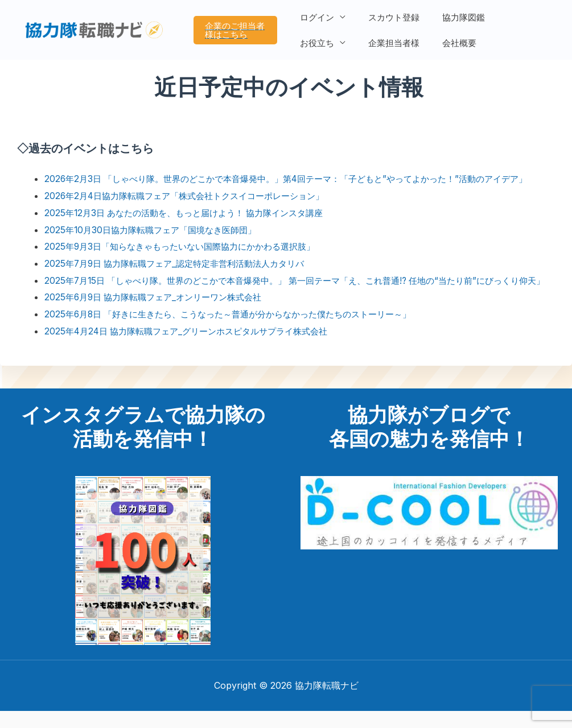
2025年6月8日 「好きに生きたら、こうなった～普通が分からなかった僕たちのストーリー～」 (240, 331)
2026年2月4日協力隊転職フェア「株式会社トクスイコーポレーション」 (193, 196)
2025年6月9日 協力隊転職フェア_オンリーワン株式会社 (160, 314)
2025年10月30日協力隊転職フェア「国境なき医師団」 (156, 230)
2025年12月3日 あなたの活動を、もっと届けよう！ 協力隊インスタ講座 (192, 213)
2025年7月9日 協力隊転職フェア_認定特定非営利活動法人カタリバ (182, 263)
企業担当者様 (328, 38)
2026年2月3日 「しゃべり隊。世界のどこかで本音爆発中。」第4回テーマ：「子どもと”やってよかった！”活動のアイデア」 (301, 179)
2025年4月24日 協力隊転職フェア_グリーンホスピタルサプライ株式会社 (195, 348)
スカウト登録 (391, 22)
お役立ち (511, 22)
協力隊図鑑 (455, 22)
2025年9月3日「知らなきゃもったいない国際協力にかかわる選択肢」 (188, 246)
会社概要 (388, 38)
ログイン (320, 22)
